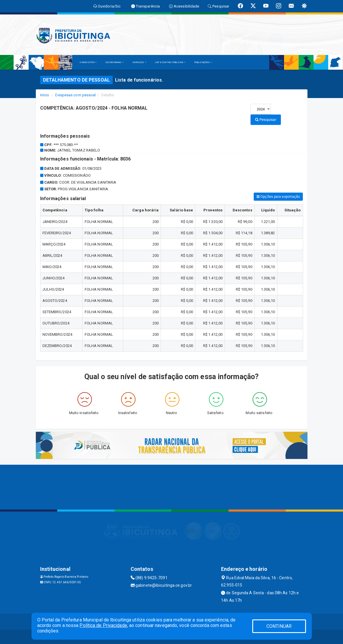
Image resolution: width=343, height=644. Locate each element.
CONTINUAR (279, 626)
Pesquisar (266, 120)
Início (45, 95)
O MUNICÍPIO (88, 62)
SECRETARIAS (114, 62)
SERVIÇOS (139, 62)
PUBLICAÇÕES (203, 62)
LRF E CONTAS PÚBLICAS (170, 62)
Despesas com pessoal (75, 95)
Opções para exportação (278, 197)
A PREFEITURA (62, 62)
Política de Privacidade (103, 625)
